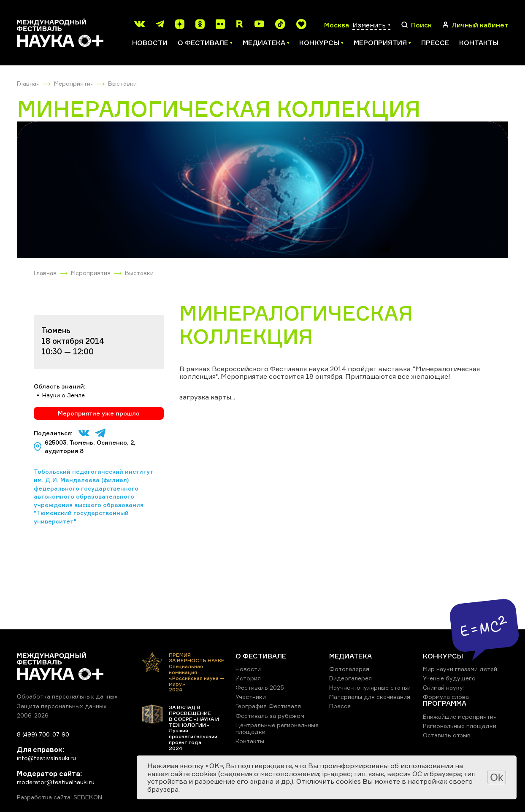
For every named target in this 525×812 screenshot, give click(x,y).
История (248, 678)
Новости (150, 43)
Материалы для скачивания (370, 697)
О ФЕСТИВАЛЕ (261, 656)
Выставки (122, 83)
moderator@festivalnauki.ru (56, 782)
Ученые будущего (449, 678)
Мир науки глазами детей (460, 669)
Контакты (479, 43)
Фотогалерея (349, 669)
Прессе (435, 43)
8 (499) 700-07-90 (43, 734)
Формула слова (446, 697)
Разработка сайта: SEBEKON (60, 797)
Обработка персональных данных (67, 696)
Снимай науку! (444, 687)
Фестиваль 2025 (260, 687)
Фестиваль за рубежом (270, 716)
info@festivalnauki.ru (46, 758)
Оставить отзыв (447, 735)
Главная (28, 83)
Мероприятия (74, 83)
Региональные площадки (460, 726)
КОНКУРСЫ (443, 656)
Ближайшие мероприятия (460, 716)
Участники (251, 697)
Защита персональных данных (62, 706)
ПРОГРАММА (445, 703)
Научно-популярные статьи (370, 687)
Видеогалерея (350, 678)
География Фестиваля (268, 706)
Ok (497, 777)
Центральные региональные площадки (277, 728)
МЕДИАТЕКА (350, 656)
